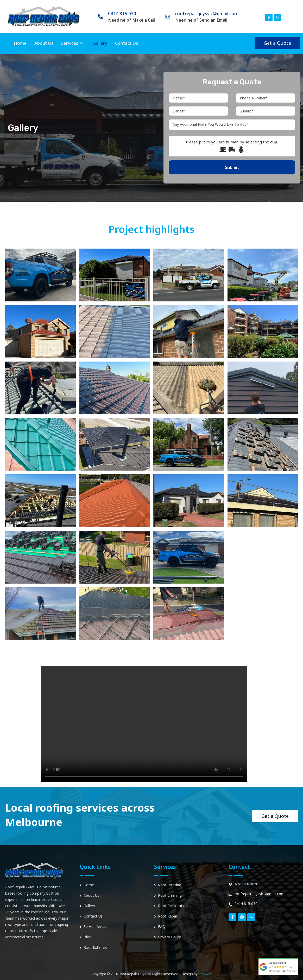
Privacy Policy (169, 937)
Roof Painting (170, 885)
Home (20, 43)
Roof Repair (168, 916)
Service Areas (95, 927)
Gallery (100, 43)
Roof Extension (97, 947)
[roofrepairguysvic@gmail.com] (168, 17)
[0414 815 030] (100, 17)
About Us (44, 43)
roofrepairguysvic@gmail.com (207, 13)
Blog (87, 937)
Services (73, 43)
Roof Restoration (173, 906)
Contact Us (127, 43)
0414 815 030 (122, 13)
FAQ (162, 927)
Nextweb (205, 974)
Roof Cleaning (170, 895)
